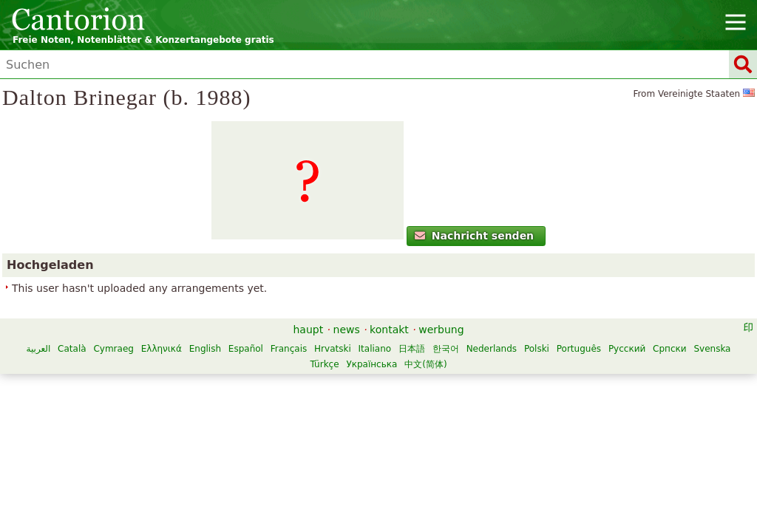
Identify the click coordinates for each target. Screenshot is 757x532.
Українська (479, 443)
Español (353, 428)
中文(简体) (533, 443)
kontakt (389, 409)
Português (258, 443)
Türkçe (431, 443)
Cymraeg (220, 428)
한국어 (553, 428)
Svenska (391, 443)
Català (179, 428)
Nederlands (598, 428)
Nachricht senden (111, 292)
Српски (349, 443)
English (312, 428)
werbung (441, 409)
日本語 (519, 428)
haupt (308, 409)
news (347, 409)
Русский (306, 443)
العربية (145, 428)
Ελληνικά (268, 428)
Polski (216, 443)
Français (395, 428)
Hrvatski (440, 428)
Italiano (482, 428)
